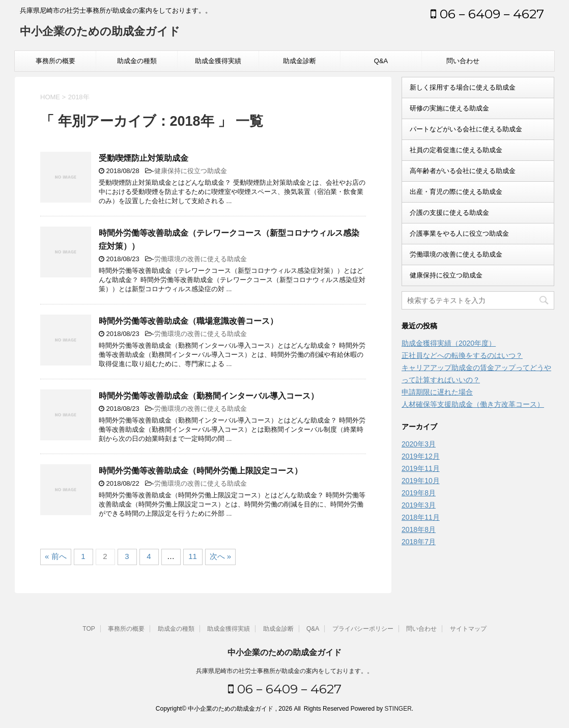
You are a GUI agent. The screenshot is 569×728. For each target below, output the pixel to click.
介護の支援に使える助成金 (449, 213)
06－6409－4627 (487, 14)
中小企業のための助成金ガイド (100, 32)
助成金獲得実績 (218, 61)
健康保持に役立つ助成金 (191, 171)
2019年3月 (419, 505)
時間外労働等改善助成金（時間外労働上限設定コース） (201, 471)
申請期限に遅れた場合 (437, 392)
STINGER (398, 709)
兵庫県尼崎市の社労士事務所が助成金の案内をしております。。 (284, 671)
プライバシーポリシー (363, 629)
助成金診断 (300, 61)
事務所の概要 (55, 61)
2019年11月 (421, 468)
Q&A (381, 61)
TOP (89, 629)
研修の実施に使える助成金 (449, 108)
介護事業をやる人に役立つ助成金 (459, 233)
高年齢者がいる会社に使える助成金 (463, 171)
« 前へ (56, 556)
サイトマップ (468, 629)
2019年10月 (421, 481)
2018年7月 (419, 542)
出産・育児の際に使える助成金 (456, 192)
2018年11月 (421, 517)
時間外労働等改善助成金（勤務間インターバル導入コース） (209, 396)
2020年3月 (419, 444)
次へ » (221, 556)
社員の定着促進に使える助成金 (456, 150)
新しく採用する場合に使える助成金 (463, 87)
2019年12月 (421, 456)
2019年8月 (419, 493)
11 (193, 556)
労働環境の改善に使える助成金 (201, 259)
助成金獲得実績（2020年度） (449, 343)
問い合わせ (463, 61)
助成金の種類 (137, 61)
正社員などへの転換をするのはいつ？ (462, 355)
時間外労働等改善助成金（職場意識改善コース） (188, 321)
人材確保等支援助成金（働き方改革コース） (473, 404)
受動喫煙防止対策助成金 (144, 158)
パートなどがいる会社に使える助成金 (466, 129)
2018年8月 (419, 529)
